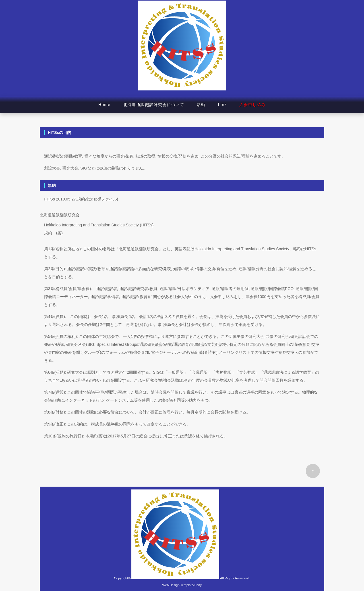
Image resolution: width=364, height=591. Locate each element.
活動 (201, 105)
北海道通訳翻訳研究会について (154, 105)
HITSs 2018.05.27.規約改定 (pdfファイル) (81, 199)
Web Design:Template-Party (182, 585)
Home (105, 105)
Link (223, 105)
